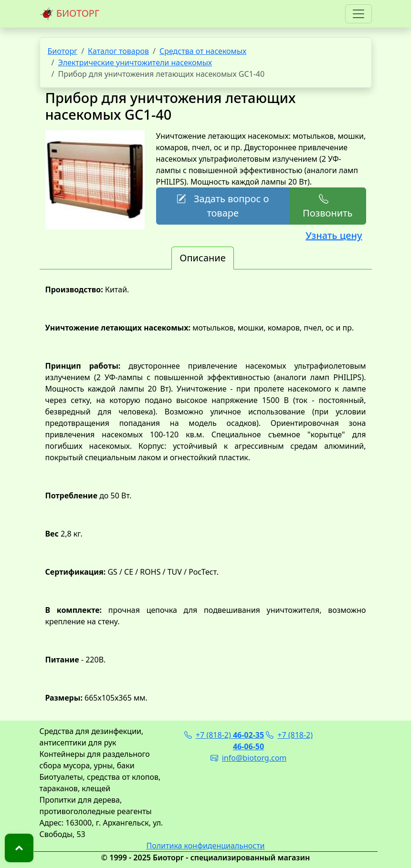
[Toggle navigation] (358, 14)
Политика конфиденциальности (205, 846)
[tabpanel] (206, 494)
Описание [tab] (202, 258)
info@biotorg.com (249, 758)
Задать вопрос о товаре (223, 206)
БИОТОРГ (70, 14)
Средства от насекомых (203, 51)
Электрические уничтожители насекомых (135, 62)
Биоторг (63, 51)
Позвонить (327, 206)
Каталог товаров (118, 51)
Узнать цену (334, 235)
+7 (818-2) (224, 735)
